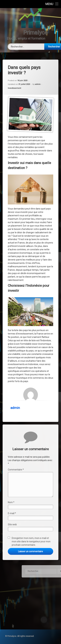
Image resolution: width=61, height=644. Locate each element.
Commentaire (16, 470)
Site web (12, 525)
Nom (11, 502)
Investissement (14, 88)
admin (38, 84)
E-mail (12, 513)
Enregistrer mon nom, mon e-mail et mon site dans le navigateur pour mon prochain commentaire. (31, 542)
